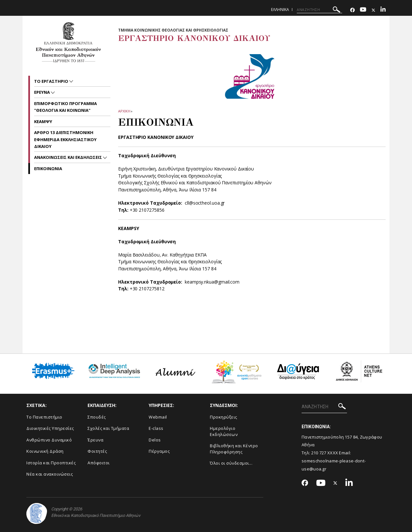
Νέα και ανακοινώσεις (50, 474)
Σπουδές (97, 417)
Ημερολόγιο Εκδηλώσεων (224, 431)
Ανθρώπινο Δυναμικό (49, 440)
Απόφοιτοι (99, 463)
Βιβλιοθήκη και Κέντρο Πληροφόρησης (234, 449)
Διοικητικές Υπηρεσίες (50, 428)
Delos (155, 440)
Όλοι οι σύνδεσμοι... (231, 463)
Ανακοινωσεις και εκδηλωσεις (69, 157)
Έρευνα (95, 440)
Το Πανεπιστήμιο (44, 417)
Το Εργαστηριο (52, 81)
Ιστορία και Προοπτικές (51, 463)
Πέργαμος (159, 451)
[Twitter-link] (373, 10)
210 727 (319, 453)
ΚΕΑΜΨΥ (43, 121)
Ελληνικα (280, 10)
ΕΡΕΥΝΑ (42, 92)
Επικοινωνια (48, 169)
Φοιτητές (97, 451)
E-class (156, 428)
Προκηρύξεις (224, 417)
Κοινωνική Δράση (45, 451)
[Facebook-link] (352, 10)
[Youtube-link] (363, 10)
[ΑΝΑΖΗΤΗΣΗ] (319, 10)
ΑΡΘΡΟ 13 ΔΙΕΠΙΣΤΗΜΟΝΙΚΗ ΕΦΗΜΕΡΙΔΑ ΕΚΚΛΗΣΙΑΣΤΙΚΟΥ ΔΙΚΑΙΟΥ (65, 139)
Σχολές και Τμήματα (108, 428)
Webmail (158, 417)
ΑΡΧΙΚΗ (124, 111)
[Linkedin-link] (383, 10)
